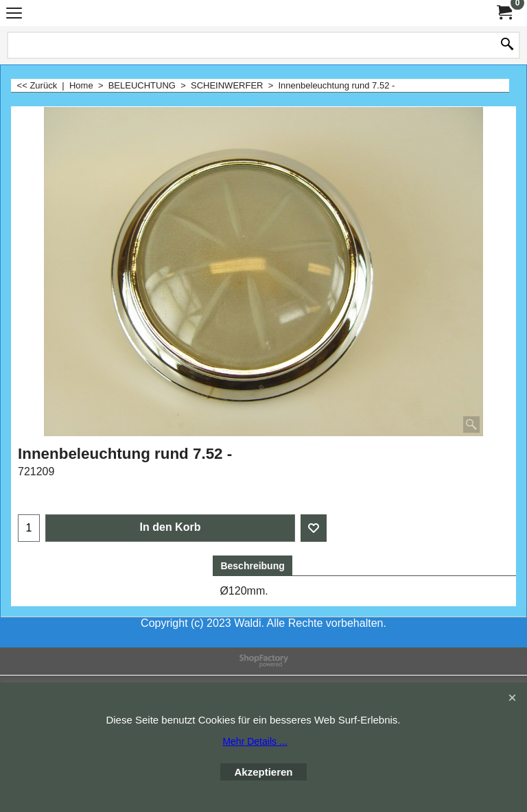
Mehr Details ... (255, 741)
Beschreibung (252, 566)
